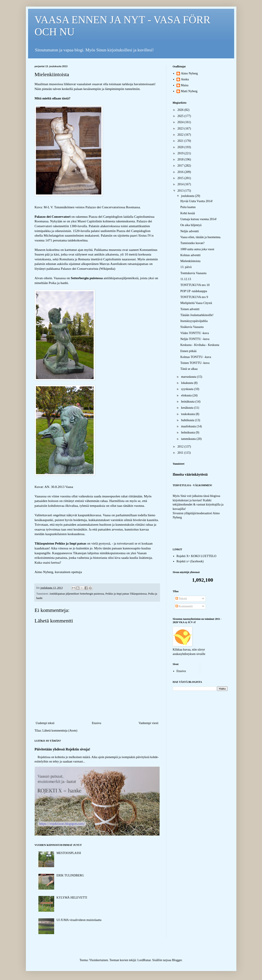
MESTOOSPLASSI (69, 853)
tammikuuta (189, 439)
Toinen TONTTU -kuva (195, 363)
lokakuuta (188, 383)
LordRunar (144, 960)
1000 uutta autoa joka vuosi (197, 249)
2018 (181, 159)
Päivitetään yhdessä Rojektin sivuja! (62, 749)
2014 (181, 184)
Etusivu (97, 723)
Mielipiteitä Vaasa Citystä (196, 303)
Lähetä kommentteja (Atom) (60, 731)
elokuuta (187, 395)
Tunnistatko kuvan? (192, 243)
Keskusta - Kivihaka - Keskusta (200, 345)
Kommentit (184, 606)
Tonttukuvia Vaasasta (193, 273)
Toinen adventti (190, 309)
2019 (181, 153)
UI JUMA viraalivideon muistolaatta (79, 920)
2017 (181, 166)
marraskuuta (189, 377)
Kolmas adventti (190, 255)
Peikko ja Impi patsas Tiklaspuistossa (126, 594)
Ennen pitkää (188, 351)
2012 (181, 447)
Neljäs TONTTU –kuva (195, 339)
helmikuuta (188, 432)
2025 (181, 116)
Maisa (185, 85)
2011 (181, 453)
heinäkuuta (188, 402)
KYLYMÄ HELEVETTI (72, 898)
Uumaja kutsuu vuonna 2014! (198, 219)
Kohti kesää (187, 213)
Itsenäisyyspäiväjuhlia (194, 321)
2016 (181, 172)
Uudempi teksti (45, 723)
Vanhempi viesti (149, 723)
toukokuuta (188, 414)
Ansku (185, 79)
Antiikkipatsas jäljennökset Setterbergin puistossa (77, 594)
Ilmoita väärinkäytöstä (190, 474)
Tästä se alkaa (189, 369)
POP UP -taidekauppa (194, 291)
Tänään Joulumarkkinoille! (197, 315)
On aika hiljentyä (191, 225)
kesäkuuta (188, 408)
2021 (181, 141)
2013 (181, 191)
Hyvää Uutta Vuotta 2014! (196, 201)
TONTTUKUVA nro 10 (195, 285)
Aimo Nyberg (189, 73)
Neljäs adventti (189, 231)
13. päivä (186, 267)
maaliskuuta (189, 426)
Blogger (177, 960)
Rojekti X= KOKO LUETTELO (196, 556)
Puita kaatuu (188, 207)
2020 (181, 147)
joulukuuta (188, 196)
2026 (181, 110)
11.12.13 (185, 279)
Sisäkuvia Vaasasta (192, 327)
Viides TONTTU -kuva (194, 333)
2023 (181, 129)
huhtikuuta (188, 420)
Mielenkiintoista (190, 261)
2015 (181, 178)
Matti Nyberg (189, 91)
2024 (181, 122)
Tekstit (181, 599)
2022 (181, 135)
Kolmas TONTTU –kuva (196, 357)
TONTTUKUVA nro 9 (194, 297)
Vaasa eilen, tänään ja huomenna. (201, 237)
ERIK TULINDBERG (70, 875)
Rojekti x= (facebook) (190, 561)
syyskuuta (188, 389)
